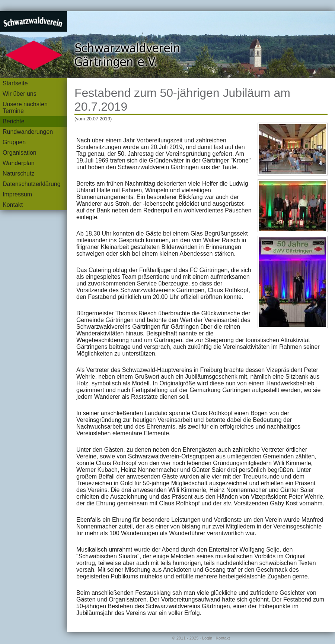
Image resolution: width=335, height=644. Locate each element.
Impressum (17, 194)
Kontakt (13, 205)
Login (207, 638)
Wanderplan (19, 163)
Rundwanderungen (28, 132)
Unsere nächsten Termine (25, 108)
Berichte (14, 121)
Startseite (15, 83)
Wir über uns (20, 94)
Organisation (20, 153)
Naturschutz (18, 173)
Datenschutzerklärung (32, 184)
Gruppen (14, 142)
